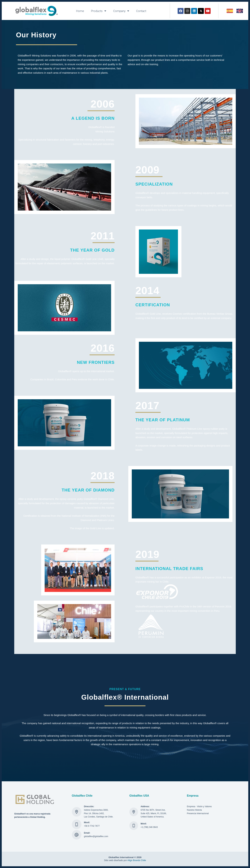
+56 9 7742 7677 (92, 826)
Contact (141, 11)
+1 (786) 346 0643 (149, 827)
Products (99, 11)
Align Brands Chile (137, 860)
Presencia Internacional (198, 813)
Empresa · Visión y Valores (199, 806)
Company (121, 11)
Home (80, 11)
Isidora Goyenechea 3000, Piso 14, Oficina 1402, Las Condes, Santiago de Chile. (99, 813)
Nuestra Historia (194, 810)
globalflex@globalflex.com (96, 836)
